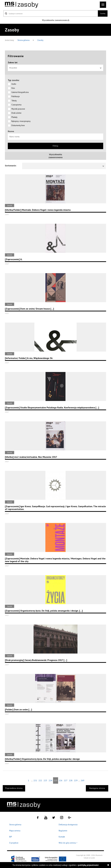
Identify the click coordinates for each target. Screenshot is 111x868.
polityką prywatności (88, 865)
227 (66, 780)
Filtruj (55, 146)
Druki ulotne (16, 113)
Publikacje (16, 96)
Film (13, 88)
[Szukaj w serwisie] (51, 13)
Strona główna (24, 40)
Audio (14, 84)
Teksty (14, 101)
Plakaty (14, 117)
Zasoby (40, 40)
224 (50, 780)
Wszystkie (55, 68)
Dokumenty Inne (18, 125)
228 (71, 780)
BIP (11, 837)
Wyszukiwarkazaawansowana (56, 156)
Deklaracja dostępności (68, 825)
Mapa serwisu (15, 831)
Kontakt (62, 837)
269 (83, 780)
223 (45, 780)
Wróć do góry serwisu (68, 843)
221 (35, 780)
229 (76, 780)
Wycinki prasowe (18, 109)
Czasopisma (16, 105)
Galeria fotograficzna (20, 92)
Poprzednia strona (14, 788)
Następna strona (97, 788)
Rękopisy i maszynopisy (21, 121)
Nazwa (11, 131)
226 (61, 780)
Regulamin (63, 831)
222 (40, 780)
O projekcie (14, 843)
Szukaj (103, 13)
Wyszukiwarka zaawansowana (55, 20)
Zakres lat (13, 62)
